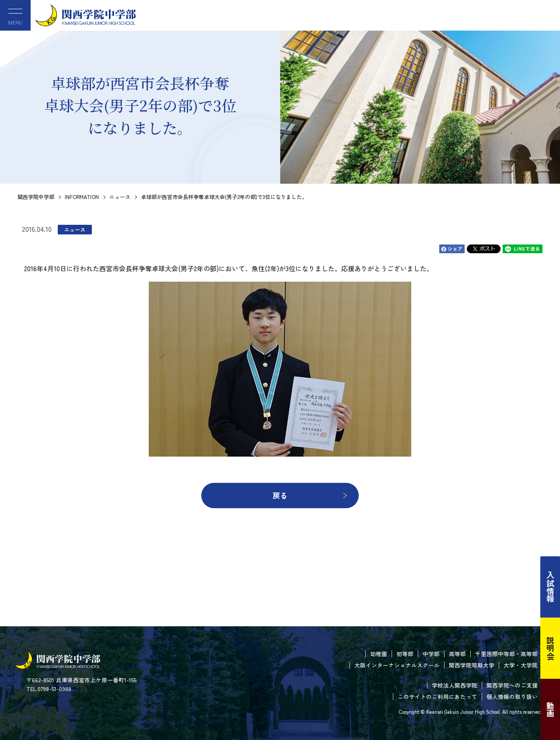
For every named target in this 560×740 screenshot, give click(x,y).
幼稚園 (379, 654)
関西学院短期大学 (472, 665)
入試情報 (550, 587)
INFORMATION (82, 197)
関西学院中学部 (36, 197)
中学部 (431, 654)
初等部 (405, 654)
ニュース (120, 197)
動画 (550, 709)
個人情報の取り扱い (512, 696)
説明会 (550, 648)
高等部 (457, 654)
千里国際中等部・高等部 (506, 654)
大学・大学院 (521, 665)
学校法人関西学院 (455, 685)
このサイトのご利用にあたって (437, 696)
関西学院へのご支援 (512, 685)
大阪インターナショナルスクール (397, 665)
